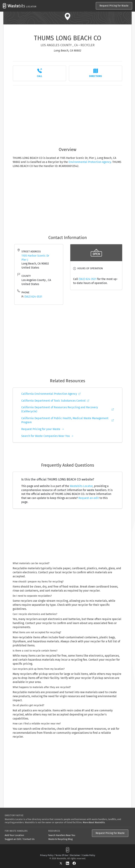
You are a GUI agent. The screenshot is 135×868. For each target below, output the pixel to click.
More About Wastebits (94, 822)
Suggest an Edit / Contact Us (20, 839)
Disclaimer (75, 855)
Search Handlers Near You (62, 835)
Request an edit (89, 498)
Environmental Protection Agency (90, 162)
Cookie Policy (89, 855)
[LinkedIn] (69, 863)
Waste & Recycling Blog (60, 839)
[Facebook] (74, 863)
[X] (63, 863)
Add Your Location (14, 835)
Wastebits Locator (81, 486)
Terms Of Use (62, 855)
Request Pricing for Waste (114, 6)
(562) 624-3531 (33, 297)
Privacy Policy (47, 855)
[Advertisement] (67, 114)
